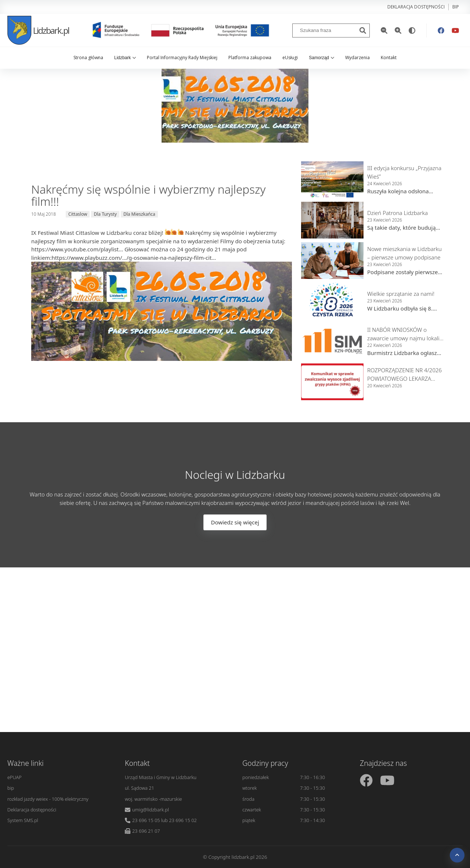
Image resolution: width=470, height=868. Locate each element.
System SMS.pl (23, 820)
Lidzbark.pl (38, 30)
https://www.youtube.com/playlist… (77, 249)
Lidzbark (125, 58)
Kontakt (389, 58)
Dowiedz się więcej (235, 522)
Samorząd (321, 58)
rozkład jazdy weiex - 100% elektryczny (48, 799)
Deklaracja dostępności (416, 7)
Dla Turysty (105, 214)
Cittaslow (78, 214)
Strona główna (88, 58)
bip (456, 7)
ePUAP (15, 777)
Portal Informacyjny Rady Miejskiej (182, 58)
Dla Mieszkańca (139, 214)
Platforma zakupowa (250, 58)
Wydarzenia (357, 58)
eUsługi (290, 58)
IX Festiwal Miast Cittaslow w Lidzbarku (82, 233)
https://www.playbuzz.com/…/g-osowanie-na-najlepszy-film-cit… (134, 258)
